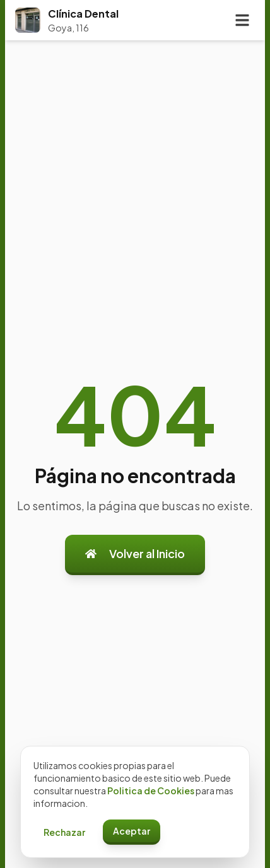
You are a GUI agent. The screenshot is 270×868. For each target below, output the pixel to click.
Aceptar (132, 831)
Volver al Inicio (135, 553)
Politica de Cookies (151, 791)
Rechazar (64, 832)
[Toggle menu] (242, 20)
